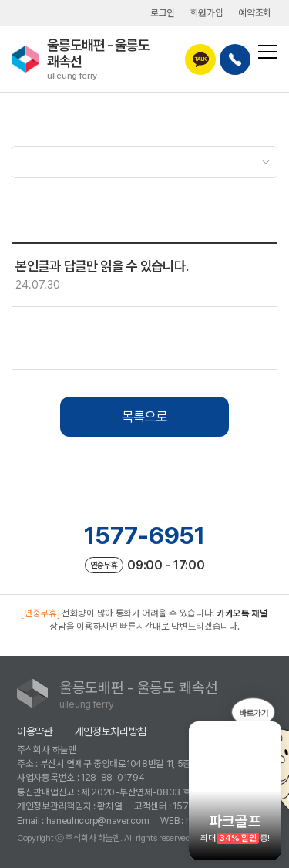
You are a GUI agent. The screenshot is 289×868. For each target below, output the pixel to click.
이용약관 (35, 731)
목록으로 (144, 416)
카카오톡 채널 (242, 613)
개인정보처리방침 (111, 731)
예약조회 (255, 13)
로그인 (163, 13)
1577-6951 (144, 535)
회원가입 (207, 13)
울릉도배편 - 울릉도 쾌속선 (116, 59)
